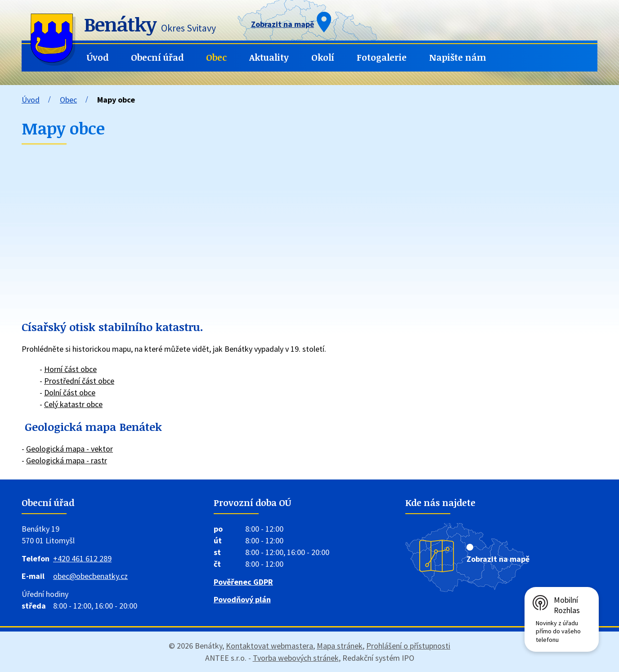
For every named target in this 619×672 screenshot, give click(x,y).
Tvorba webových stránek (296, 658)
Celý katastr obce (73, 404)
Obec (216, 57)
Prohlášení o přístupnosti (408, 646)
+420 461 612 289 (82, 558)
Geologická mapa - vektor (70, 449)
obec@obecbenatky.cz (90, 576)
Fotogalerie (382, 57)
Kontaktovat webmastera (269, 646)
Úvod (98, 57)
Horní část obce (70, 369)
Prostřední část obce (79, 381)
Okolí (323, 57)
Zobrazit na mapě (498, 559)
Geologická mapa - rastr (67, 460)
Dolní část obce (70, 392)
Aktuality (269, 57)
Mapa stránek (340, 646)
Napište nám (458, 57)
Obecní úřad (157, 57)
